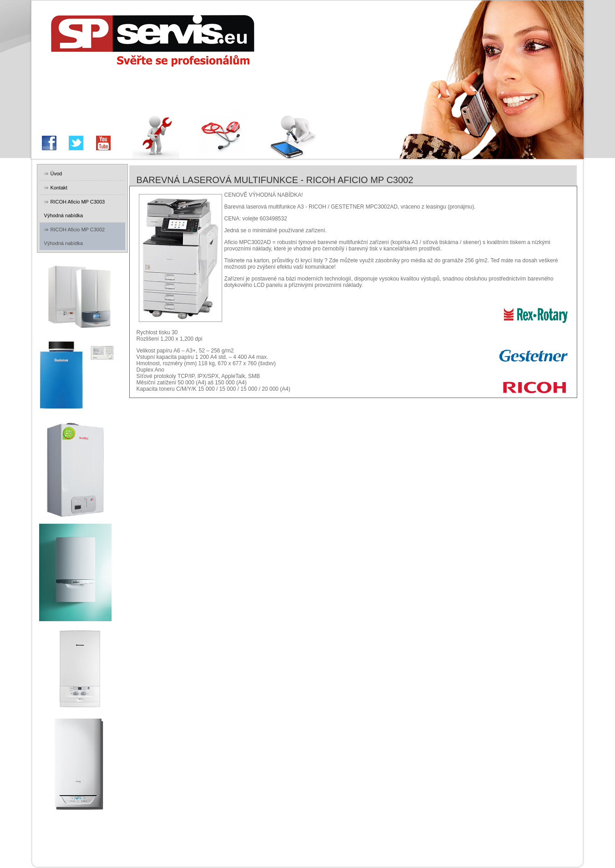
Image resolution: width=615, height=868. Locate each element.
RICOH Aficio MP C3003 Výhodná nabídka (75, 209)
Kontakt (59, 188)
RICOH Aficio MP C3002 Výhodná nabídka (75, 236)
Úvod (56, 174)
